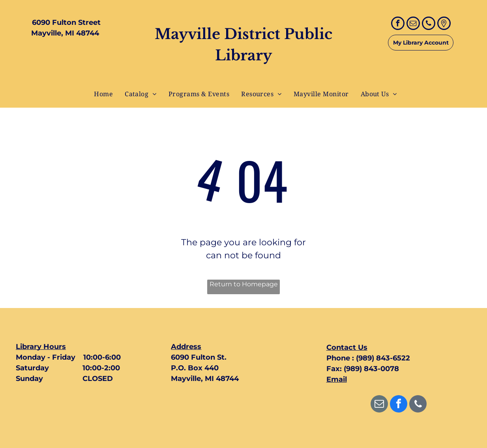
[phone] (429, 24)
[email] (413, 24)
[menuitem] (103, 94)
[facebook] (398, 24)
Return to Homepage (244, 284)
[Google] (444, 24)
